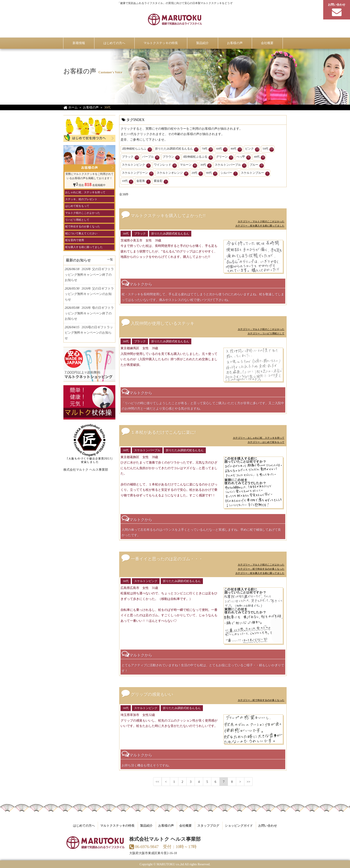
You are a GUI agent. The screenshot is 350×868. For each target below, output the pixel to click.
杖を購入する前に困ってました (84, 247)
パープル (151, 157)
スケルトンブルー (255, 174)
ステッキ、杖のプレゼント (81, 199)
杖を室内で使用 (75, 240)
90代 (212, 174)
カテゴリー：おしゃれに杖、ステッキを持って (259, 438)
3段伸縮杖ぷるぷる (198, 157)
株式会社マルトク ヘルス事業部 (86, 470)
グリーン (225, 157)
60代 (222, 149)
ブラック (130, 157)
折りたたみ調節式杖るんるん (177, 149)
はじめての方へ (84, 826)
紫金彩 (161, 182)
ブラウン (171, 157)
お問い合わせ (268, 826)
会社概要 (185, 826)
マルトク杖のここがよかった (83, 213)
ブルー (257, 165)
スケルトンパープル (231, 165)
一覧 (110, 260)
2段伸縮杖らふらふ (137, 149)
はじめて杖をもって (77, 206)
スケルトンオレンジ (173, 174)
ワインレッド (165, 165)
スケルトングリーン (138, 174)
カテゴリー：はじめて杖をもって (266, 442)
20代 (197, 174)
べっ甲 (244, 157)
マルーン (189, 165)
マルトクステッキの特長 (117, 826)
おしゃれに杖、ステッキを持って (85, 192)
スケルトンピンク (136, 165)
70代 (207, 149)
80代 (236, 149)
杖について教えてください (81, 233)
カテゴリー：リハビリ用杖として (266, 333)
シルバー (229, 174)
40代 (259, 157)
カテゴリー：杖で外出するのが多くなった (261, 569)
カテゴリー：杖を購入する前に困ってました (260, 226)
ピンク (252, 149)
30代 (206, 165)
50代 (268, 149)
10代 (128, 182)
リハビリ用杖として (77, 220)
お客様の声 (166, 826)
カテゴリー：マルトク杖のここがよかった (261, 221)
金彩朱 (144, 182)
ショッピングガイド (239, 826)
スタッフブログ (208, 826)
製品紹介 (146, 826)
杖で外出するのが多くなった (83, 227)
